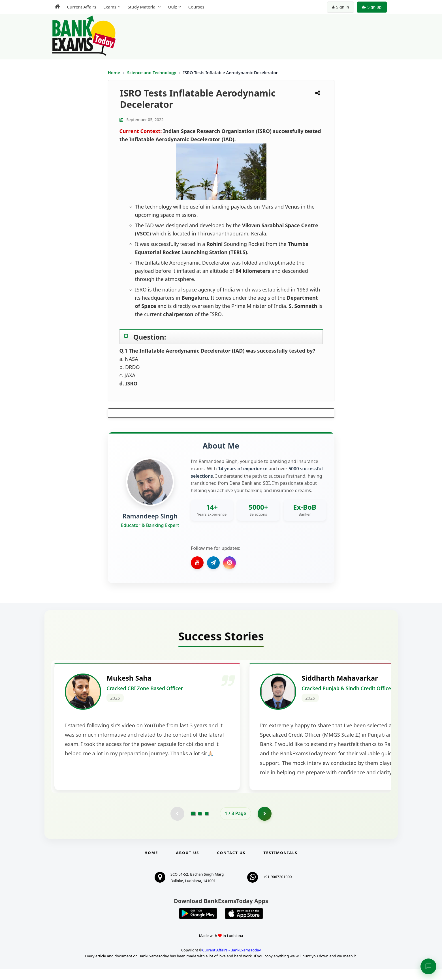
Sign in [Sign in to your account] (340, 7)
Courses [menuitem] (196, 7)
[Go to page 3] (207, 825)
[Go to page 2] (200, 825)
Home (114, 72)
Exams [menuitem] (110, 7)
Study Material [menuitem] (142, 7)
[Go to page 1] (193, 825)
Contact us (231, 864)
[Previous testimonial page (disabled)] (177, 825)
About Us (188, 864)
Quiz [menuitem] (172, 7)
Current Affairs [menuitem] (82, 7)
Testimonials (280, 864)
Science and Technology (152, 72)
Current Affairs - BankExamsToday (231, 961)
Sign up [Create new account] (372, 7)
